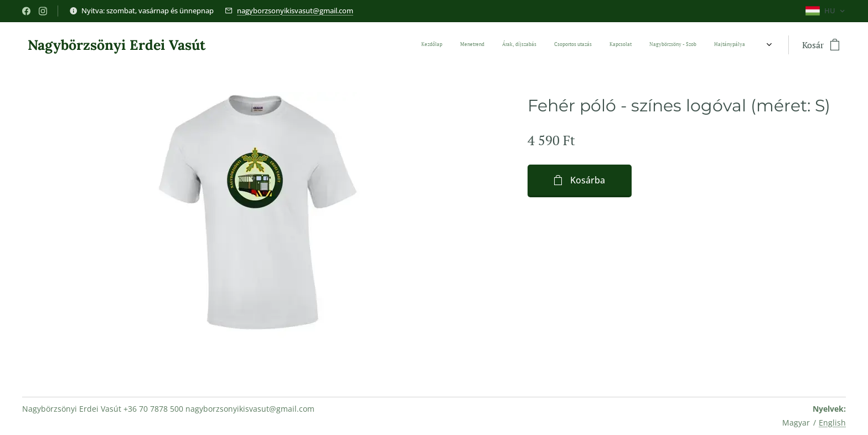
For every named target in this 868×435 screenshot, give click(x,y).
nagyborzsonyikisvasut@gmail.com (295, 11)
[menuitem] (530, 45)
